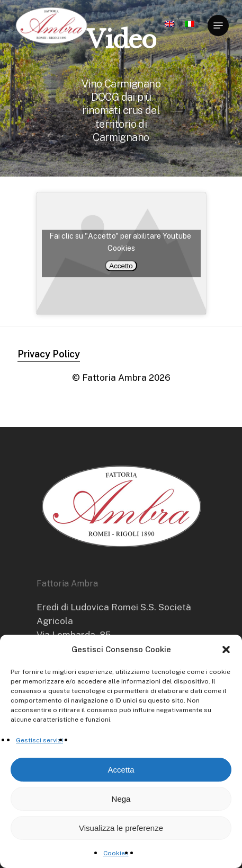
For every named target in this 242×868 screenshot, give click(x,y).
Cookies (116, 853)
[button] (226, 650)
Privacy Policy (49, 354)
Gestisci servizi (39, 740)
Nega (121, 799)
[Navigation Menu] (218, 25)
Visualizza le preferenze (121, 828)
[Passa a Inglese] (169, 28)
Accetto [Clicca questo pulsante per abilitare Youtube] (121, 265)
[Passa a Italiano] (190, 28)
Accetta (121, 770)
